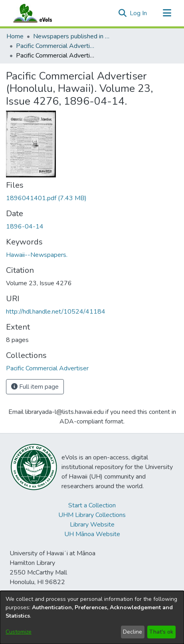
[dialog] (92, 617)
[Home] (40, 13)
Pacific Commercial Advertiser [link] (56, 46)
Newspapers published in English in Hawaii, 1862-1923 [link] (73, 36)
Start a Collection (92, 505)
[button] (122, 13)
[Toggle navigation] (167, 13)
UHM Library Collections (92, 515)
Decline (133, 632)
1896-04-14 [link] (25, 227)
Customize (19, 632)
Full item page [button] (35, 387)
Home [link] (15, 36)
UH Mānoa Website (92, 534)
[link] (46, 198)
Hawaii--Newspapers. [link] (37, 255)
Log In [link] (139, 13)
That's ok (161, 632)
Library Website (92, 525)
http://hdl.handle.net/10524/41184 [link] (56, 312)
